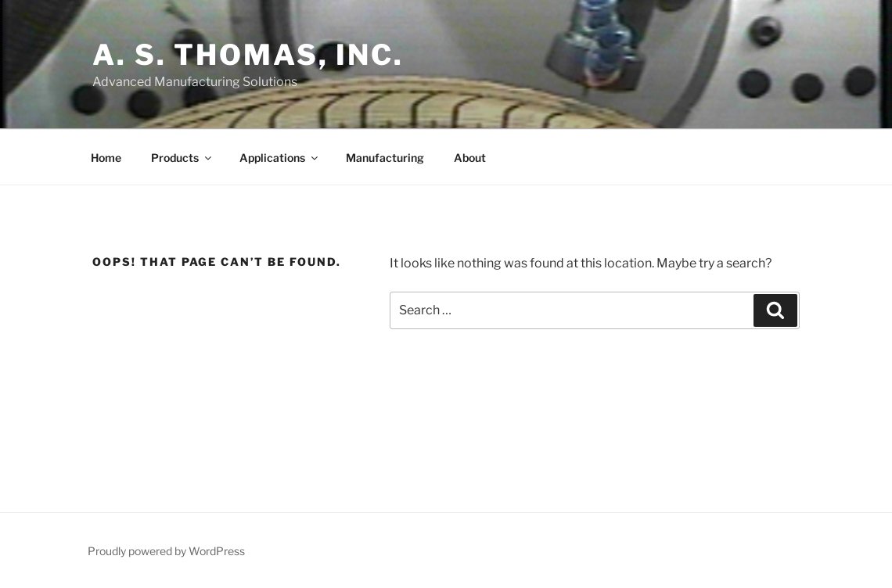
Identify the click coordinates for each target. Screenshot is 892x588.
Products (182, 158)
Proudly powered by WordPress (166, 551)
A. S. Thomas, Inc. (248, 55)
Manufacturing (385, 158)
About (470, 158)
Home (106, 158)
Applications (280, 158)
